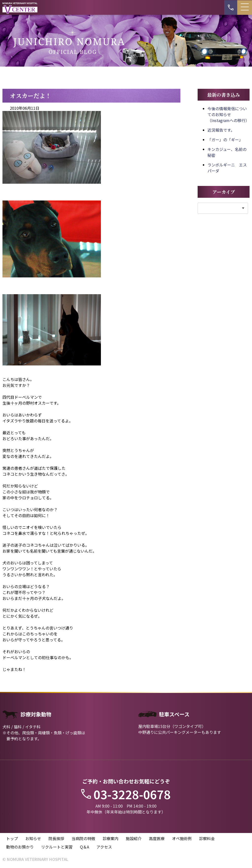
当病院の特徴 (83, 838)
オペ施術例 (182, 838)
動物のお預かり (20, 847)
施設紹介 (134, 838)
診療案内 (110, 838)
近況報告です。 (221, 130)
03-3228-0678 (126, 794)
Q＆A (85, 847)
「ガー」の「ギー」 (225, 140)
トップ (12, 838)
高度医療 (157, 838)
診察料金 (207, 838)
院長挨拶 (56, 838)
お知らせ (33, 838)
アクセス (104, 847)
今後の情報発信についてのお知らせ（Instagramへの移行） (228, 114)
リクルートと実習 (57, 847)
